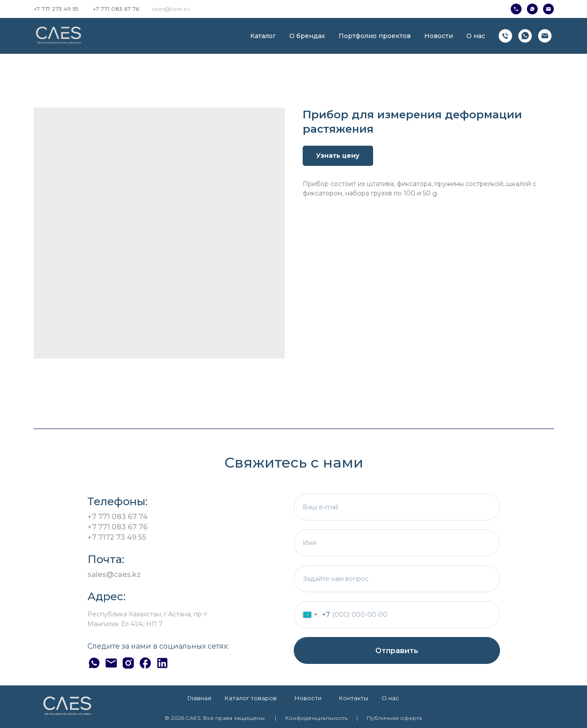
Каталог (263, 36)
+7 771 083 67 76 (116, 9)
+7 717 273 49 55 (56, 9)
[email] (397, 507)
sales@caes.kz (171, 9)
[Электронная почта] (545, 36)
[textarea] (397, 579)
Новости (439, 36)
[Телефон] (505, 36)
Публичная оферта (394, 718)
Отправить (397, 651)
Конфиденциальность (316, 718)
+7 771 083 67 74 (117, 517)
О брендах (307, 36)
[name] (397, 543)
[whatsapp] (525, 36)
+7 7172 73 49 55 (117, 537)
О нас (476, 36)
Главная (199, 698)
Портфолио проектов (375, 36)
